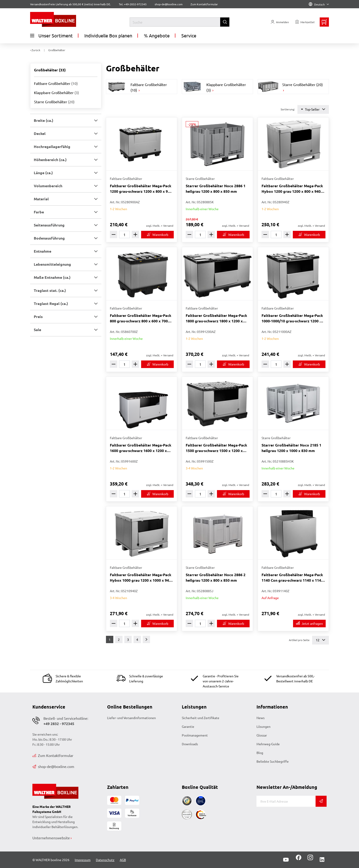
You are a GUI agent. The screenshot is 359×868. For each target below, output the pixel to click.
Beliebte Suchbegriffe (273, 761)
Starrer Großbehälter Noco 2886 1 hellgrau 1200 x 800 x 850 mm (216, 188)
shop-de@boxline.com (53, 766)
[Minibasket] (324, 22)
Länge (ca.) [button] (43, 173)
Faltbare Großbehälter (56, 83)
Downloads (190, 744)
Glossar (262, 735)
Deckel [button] (40, 133)
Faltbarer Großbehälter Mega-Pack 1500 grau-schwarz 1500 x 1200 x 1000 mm (216, 448)
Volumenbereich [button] (48, 186)
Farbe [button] (39, 212)
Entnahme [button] (43, 251)
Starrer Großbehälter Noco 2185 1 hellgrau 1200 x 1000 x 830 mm (291, 448)
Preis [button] (38, 317)
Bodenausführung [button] (49, 238)
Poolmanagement (195, 735)
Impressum (83, 860)
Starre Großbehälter (54, 102)
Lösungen (264, 726)
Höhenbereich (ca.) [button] (50, 160)
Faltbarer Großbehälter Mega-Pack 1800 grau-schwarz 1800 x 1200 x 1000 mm (216, 318)
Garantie (188, 726)
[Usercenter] (280, 22)
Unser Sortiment (51, 36)
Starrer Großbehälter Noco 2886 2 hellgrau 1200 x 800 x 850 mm (216, 577)
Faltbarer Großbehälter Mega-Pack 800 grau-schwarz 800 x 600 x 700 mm (141, 318)
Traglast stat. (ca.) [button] (50, 290)
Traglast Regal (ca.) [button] (51, 303)
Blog (260, 753)
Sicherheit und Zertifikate (201, 718)
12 (321, 640)
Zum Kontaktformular (204, 4)
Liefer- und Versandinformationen (131, 718)
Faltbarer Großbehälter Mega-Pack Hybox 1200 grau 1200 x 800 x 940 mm (292, 189)
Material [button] (41, 199)
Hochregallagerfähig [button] (52, 147)
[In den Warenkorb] (157, 235)
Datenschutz (105, 860)
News (261, 718)
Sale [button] (37, 330)
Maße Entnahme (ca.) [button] (52, 277)
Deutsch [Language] (319, 4)
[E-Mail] (286, 801)
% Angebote (157, 35)
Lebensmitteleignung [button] (52, 264)
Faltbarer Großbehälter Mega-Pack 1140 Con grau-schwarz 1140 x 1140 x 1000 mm (292, 578)
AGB (123, 860)
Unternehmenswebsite (51, 838)
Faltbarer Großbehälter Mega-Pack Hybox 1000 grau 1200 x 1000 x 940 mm (141, 578)
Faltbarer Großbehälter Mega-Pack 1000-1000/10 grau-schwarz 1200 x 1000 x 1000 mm (292, 318)
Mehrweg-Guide (268, 744)
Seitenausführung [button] (49, 225)
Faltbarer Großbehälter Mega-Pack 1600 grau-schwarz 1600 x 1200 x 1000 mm (141, 448)
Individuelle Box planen (108, 35)
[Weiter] (146, 639)
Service (189, 35)
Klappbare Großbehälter (56, 92)
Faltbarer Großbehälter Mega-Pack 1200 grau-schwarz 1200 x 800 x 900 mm (141, 189)
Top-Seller (313, 109)
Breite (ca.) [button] (44, 120)
